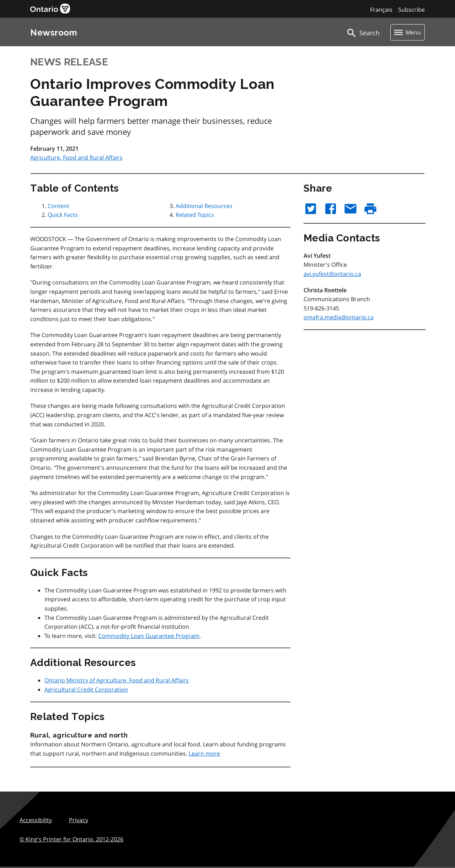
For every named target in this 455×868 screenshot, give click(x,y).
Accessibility (36, 820)
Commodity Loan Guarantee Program (149, 636)
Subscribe (411, 10)
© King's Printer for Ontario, (71, 839)
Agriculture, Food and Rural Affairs (76, 158)
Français (381, 10)
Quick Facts (63, 215)
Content (58, 206)
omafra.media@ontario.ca (339, 317)
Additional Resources (204, 206)
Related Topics (195, 215)
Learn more (204, 753)
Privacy (79, 820)
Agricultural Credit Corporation (86, 689)
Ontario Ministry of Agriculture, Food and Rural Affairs (117, 680)
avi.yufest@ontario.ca (332, 274)
